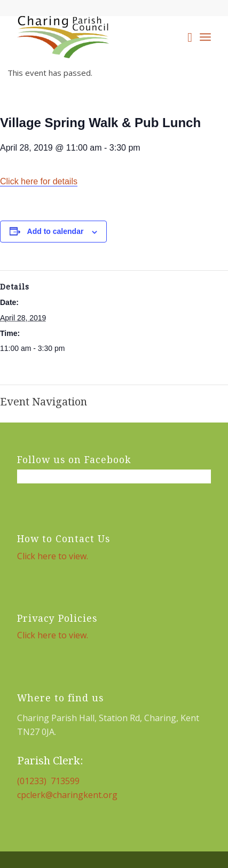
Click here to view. (53, 556)
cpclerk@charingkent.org (67, 795)
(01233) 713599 (48, 781)
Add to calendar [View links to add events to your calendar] (56, 231)
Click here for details (39, 181)
